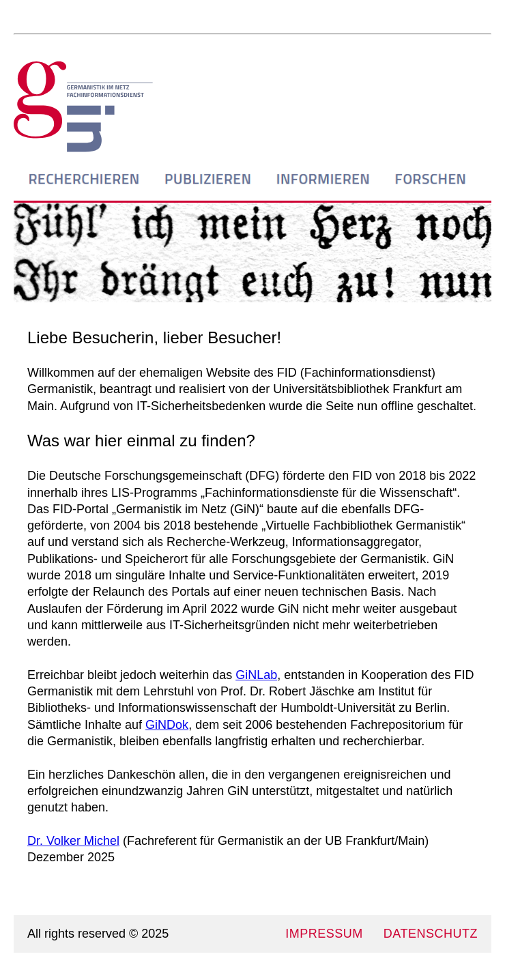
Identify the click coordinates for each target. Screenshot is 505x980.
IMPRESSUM (324, 934)
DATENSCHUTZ (431, 934)
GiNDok (167, 725)
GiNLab (256, 675)
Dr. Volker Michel (73, 841)
